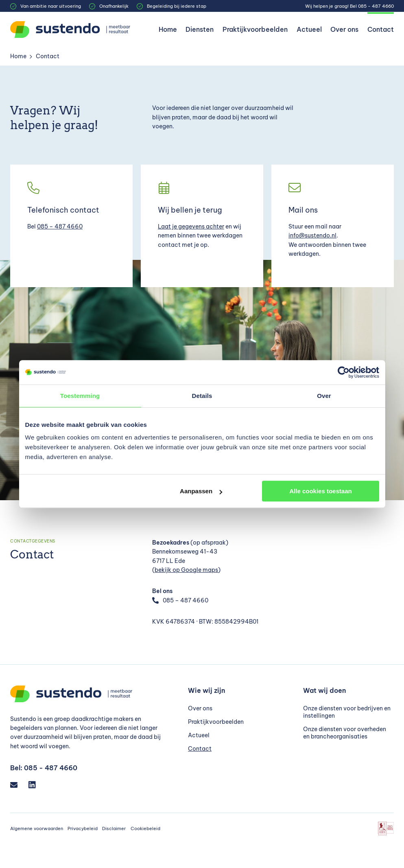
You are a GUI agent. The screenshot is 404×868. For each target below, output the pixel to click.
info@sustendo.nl (312, 235)
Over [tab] (324, 396)
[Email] (17, 785)
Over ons (344, 29)
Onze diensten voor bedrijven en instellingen (347, 712)
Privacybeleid (83, 828)
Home (168, 29)
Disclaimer (114, 828)
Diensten (200, 29)
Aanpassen (201, 491)
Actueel (309, 29)
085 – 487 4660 (60, 226)
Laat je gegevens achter (191, 226)
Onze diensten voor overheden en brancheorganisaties (345, 733)
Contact (381, 29)
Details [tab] (202, 396)
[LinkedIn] (36, 785)
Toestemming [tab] (80, 396)
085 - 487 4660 (376, 6)
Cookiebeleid (145, 828)
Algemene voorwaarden (37, 828)
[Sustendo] (71, 30)
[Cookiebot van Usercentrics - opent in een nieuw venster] (344, 372)
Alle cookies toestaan (320, 491)
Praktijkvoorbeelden (255, 29)
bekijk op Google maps (186, 570)
